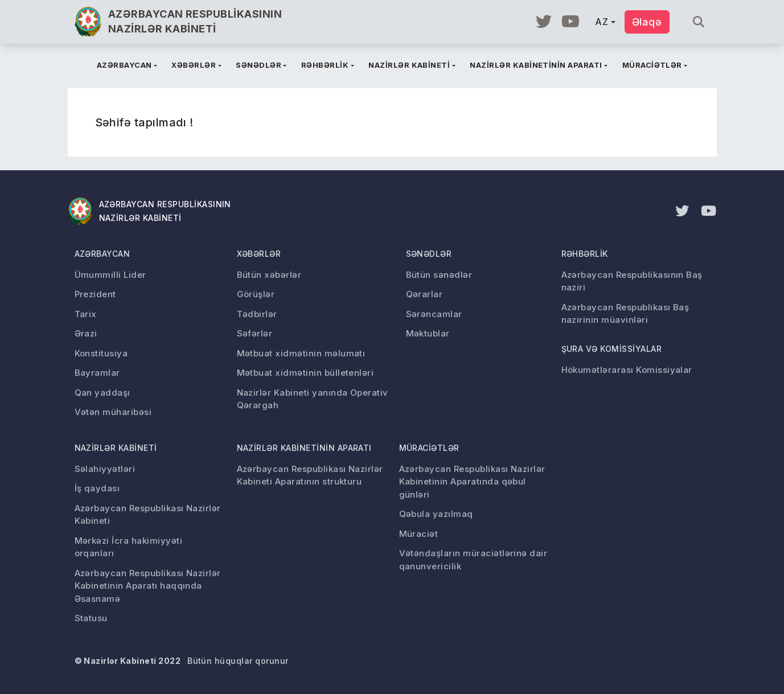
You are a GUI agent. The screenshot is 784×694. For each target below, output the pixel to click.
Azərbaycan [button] (124, 65)
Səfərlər (255, 333)
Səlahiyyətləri (105, 469)
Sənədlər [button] (258, 65)
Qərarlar (424, 294)
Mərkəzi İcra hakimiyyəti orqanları (129, 547)
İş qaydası (97, 488)
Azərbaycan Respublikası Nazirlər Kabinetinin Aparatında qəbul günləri (472, 482)
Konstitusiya (101, 353)
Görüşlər (256, 294)
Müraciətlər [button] (652, 65)
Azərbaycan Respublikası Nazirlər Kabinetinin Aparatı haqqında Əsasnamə (148, 586)
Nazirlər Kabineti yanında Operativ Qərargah (313, 399)
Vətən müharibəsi (113, 412)
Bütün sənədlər (439, 275)
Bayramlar (97, 373)
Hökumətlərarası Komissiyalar (627, 370)
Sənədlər (429, 254)
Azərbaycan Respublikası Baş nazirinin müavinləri (625, 314)
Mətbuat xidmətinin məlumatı (301, 353)
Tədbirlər (257, 314)
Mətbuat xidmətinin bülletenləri (305, 373)
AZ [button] (602, 22)
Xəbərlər (259, 254)
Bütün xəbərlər (269, 275)
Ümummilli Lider (110, 275)
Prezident (95, 294)
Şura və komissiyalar (612, 349)
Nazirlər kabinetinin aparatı (304, 448)
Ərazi (86, 333)
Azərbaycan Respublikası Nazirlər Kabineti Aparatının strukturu (310, 475)
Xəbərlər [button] (194, 65)
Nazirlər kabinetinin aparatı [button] (536, 65)
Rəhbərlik (585, 254)
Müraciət (419, 534)
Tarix (86, 314)
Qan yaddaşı (102, 393)
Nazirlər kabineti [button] (409, 65)
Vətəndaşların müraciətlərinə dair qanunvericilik (473, 560)
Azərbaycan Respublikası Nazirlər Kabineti (148, 515)
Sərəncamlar (434, 314)
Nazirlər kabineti (116, 448)
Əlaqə (647, 22)
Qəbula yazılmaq (436, 514)
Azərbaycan (102, 254)
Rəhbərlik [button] (325, 65)
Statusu (91, 618)
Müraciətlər (429, 448)
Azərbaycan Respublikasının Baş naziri (632, 281)
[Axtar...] (694, 22)
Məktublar (428, 333)
